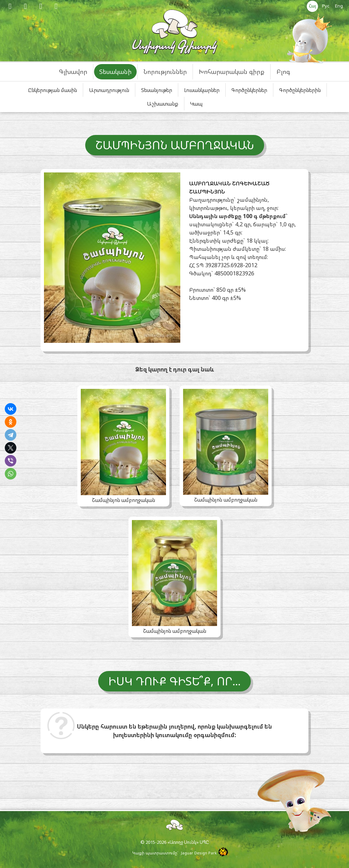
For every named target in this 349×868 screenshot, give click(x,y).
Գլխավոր (73, 72)
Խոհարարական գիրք (232, 72)
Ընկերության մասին (52, 90)
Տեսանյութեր (157, 90)
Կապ (196, 104)
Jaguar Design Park (199, 853)
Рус (326, 6)
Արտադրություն (109, 90)
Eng (339, 6)
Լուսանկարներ (202, 90)
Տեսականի (115, 72)
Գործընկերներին (300, 90)
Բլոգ (283, 72)
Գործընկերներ (249, 90)
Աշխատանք (163, 104)
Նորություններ (165, 72)
